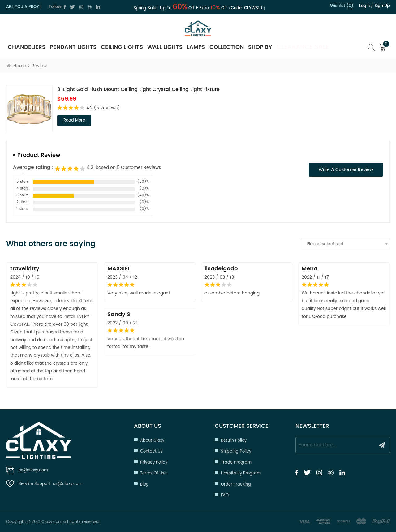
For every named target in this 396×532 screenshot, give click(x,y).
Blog (144, 485)
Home (17, 66)
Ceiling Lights (122, 47)
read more (74, 120)
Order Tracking (236, 485)
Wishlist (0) (342, 6)
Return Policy (234, 441)
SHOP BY (260, 47)
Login (364, 6)
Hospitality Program (241, 473)
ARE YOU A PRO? (23, 7)
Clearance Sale (303, 47)
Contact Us (151, 451)
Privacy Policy (154, 463)
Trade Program (236, 463)
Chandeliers (27, 47)
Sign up (382, 6)
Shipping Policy (236, 451)
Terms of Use (153, 473)
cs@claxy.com (33, 470)
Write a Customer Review (346, 170)
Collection (227, 47)
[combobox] (346, 244)
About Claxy (152, 441)
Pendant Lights (73, 47)
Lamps (196, 47)
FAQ (225, 495)
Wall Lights (165, 47)
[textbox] (346, 244)
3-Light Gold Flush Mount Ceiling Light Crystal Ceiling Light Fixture (138, 89)
